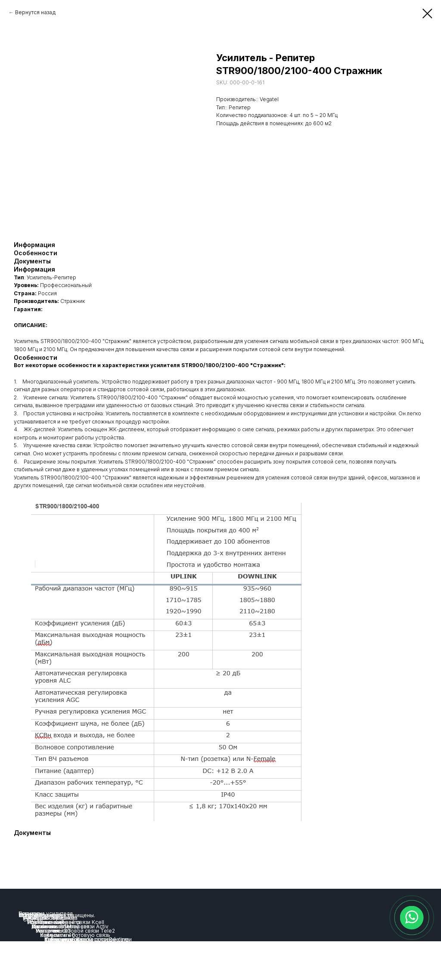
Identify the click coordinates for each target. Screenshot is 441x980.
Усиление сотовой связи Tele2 (75, 931)
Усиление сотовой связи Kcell (66, 922)
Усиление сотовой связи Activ (70, 926)
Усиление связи (43, 918)
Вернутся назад (35, 12)
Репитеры (31, 914)
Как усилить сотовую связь (75, 935)
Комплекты (59, 939)
